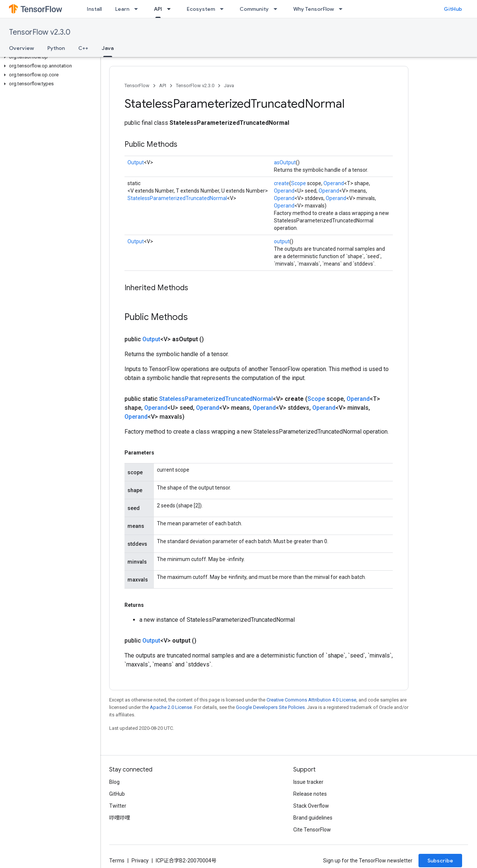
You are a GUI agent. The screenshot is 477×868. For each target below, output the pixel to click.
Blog (114, 782)
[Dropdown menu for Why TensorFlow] (343, 9)
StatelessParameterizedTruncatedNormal (177, 198)
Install (94, 9)
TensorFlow (137, 85)
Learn (122, 9)
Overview (21, 48)
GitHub (453, 9)
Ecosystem (201, 9)
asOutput (285, 162)
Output (136, 162)
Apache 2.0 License (171, 707)
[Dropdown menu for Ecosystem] (224, 9)
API (163, 85)
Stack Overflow (311, 806)
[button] (49, 57)
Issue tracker (308, 782)
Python (56, 48)
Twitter (118, 806)
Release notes (310, 794)
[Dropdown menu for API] (171, 9)
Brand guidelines (313, 818)
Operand (334, 183)
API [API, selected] (158, 9)
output (282, 241)
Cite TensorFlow (312, 830)
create (282, 183)
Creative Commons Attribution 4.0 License (311, 700)
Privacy (140, 861)
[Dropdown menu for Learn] (138, 9)
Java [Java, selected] (108, 48)
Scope (298, 183)
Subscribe (440, 861)
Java (229, 85)
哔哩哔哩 (120, 818)
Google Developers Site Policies (270, 707)
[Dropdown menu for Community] (278, 9)
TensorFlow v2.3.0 (40, 32)
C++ (83, 48)
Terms (117, 861)
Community (254, 9)
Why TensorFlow (314, 9)
